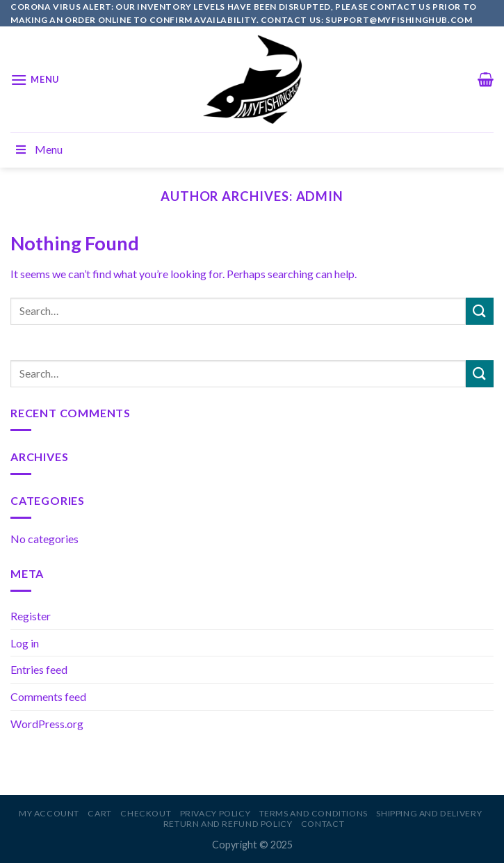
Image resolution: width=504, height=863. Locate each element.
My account (49, 813)
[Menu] (35, 80)
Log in (25, 643)
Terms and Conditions (314, 813)
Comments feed (48, 696)
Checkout (146, 813)
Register (31, 616)
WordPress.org (47, 724)
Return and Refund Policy (228, 824)
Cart (99, 813)
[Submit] (480, 311)
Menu (38, 149)
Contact (323, 824)
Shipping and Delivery (429, 813)
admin (320, 196)
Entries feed (39, 669)
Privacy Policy (216, 813)
